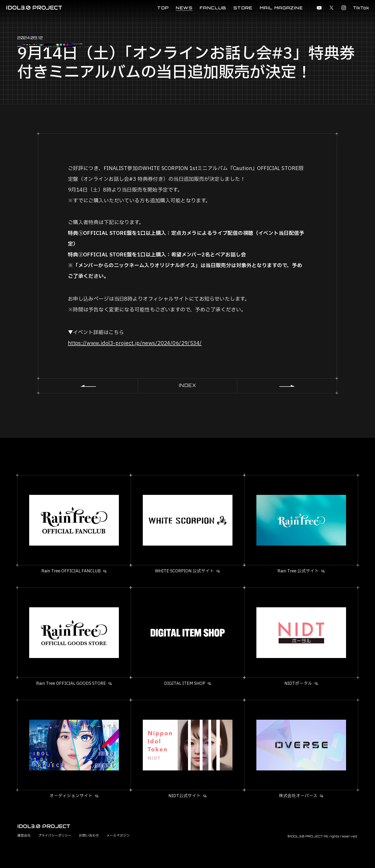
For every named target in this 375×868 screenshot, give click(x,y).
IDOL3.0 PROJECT (34, 8)
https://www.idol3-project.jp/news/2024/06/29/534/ (135, 343)
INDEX (188, 385)
